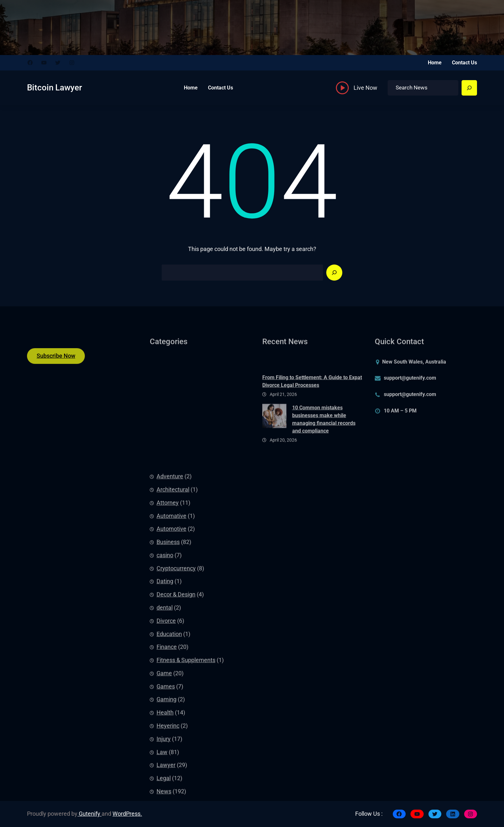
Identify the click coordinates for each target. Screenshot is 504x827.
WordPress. (127, 814)
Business (168, 674)
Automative (171, 648)
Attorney (168, 635)
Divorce (166, 753)
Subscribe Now (56, 361)
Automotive (171, 661)
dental (165, 740)
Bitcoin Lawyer (54, 88)
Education (169, 767)
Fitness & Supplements (186, 793)
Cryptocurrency (176, 701)
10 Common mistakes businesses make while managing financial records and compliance (324, 441)
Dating (165, 714)
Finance (167, 779)
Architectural (173, 622)
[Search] (469, 88)
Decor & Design (176, 727)
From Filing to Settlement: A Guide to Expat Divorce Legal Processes (312, 404)
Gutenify (90, 814)
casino (165, 688)
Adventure (170, 609)
